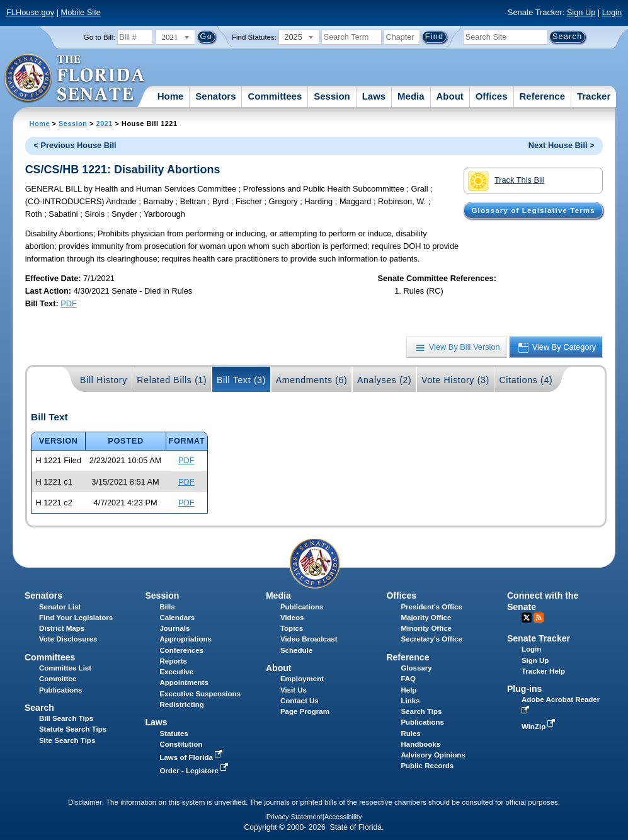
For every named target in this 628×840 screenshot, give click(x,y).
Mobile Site (81, 12)
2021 (105, 124)
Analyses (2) (385, 380)
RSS (539, 618)
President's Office (431, 607)
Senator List (60, 607)
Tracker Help (543, 671)
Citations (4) (526, 380)
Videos (292, 618)
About (449, 96)
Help (408, 690)
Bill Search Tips (66, 718)
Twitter (527, 618)
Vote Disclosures (68, 639)
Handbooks (420, 744)
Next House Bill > (562, 145)
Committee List (65, 668)
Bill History (104, 380)
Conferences (181, 650)
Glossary (416, 668)
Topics (292, 628)
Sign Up (581, 12)
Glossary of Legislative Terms (533, 210)
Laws (374, 96)
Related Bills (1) (172, 380)
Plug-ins (525, 689)
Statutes (174, 734)
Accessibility (343, 817)
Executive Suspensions (200, 694)
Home (171, 96)
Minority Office (426, 628)
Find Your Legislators (76, 618)
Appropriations (186, 639)
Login (612, 12)
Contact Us (300, 701)
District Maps (62, 628)
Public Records (427, 766)
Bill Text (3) (241, 380)
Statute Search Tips (73, 729)
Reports (173, 661)
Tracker (594, 96)
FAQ (408, 679)
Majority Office (426, 618)
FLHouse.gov (30, 12)
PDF (69, 303)
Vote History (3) (455, 380)
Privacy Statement (294, 817)
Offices (492, 96)
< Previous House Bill (75, 145)
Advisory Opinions (433, 755)
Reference (542, 96)
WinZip (540, 727)
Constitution (181, 744)
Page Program (305, 711)
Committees (275, 96)
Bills (167, 607)
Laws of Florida (192, 757)
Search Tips (421, 711)
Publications (302, 607)
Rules (410, 734)
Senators (215, 96)
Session (332, 96)
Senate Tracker (539, 638)
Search (39, 708)
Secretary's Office (431, 639)
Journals (174, 628)
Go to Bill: (100, 37)
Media (411, 96)
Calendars (177, 618)
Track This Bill (506, 181)
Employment (302, 679)
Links (410, 701)
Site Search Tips (67, 740)
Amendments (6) (312, 380)
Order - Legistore (195, 771)
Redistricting (181, 705)
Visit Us (294, 690)
